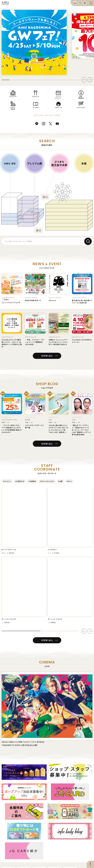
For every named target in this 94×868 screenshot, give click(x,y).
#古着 (60, 481)
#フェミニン (7, 481)
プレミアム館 (35, 163)
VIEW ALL (47, 356)
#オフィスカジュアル (47, 481)
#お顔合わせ (20, 481)
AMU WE (10, 163)
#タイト (69, 481)
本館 (84, 163)
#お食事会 (32, 481)
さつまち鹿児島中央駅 (59, 163)
